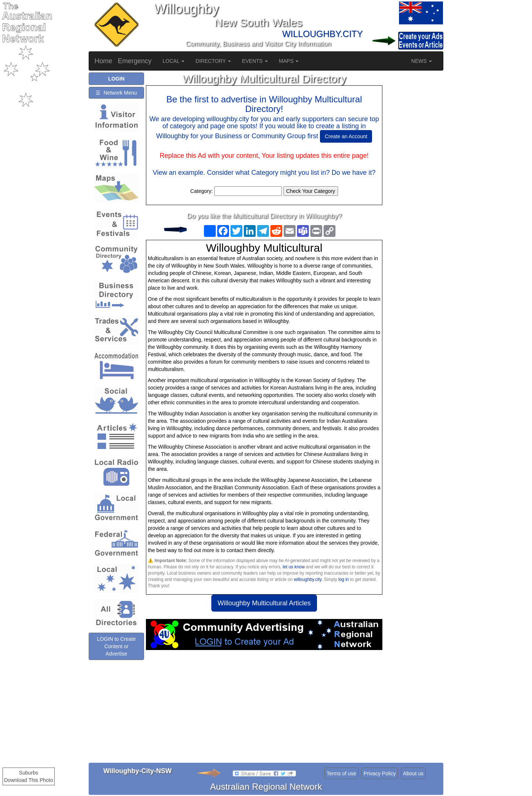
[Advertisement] (264, 709)
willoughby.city (308, 579)
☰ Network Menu (116, 93)
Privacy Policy (380, 773)
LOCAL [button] (173, 61)
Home (103, 61)
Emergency (135, 61)
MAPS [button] (289, 61)
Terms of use (341, 773)
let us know (294, 567)
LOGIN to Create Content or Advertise (116, 658)
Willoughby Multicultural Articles (264, 603)
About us (413, 773)
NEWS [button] (422, 61)
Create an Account (346, 136)
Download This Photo (29, 780)
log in (344, 579)
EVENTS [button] (255, 61)
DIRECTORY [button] (213, 61)
